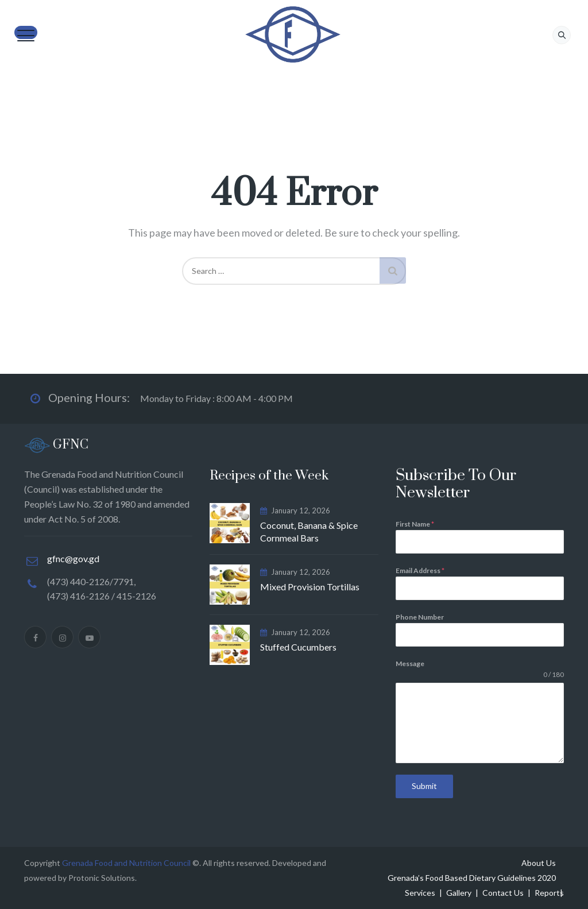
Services (420, 893)
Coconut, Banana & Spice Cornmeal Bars (309, 531)
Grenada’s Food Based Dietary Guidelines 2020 (472, 878)
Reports (549, 893)
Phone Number (420, 617)
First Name (415, 524)
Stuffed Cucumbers (298, 647)
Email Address (420, 570)
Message (410, 664)
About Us (539, 863)
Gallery (459, 893)
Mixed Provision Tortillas (310, 587)
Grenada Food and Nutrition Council (126, 863)
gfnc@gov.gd (73, 558)
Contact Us (503, 893)
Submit (424, 786)
